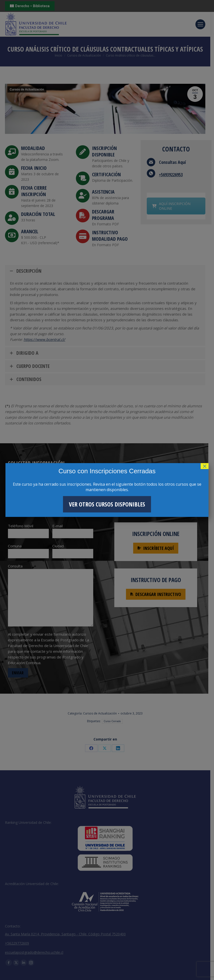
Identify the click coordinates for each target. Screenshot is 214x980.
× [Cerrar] (205, 466)
